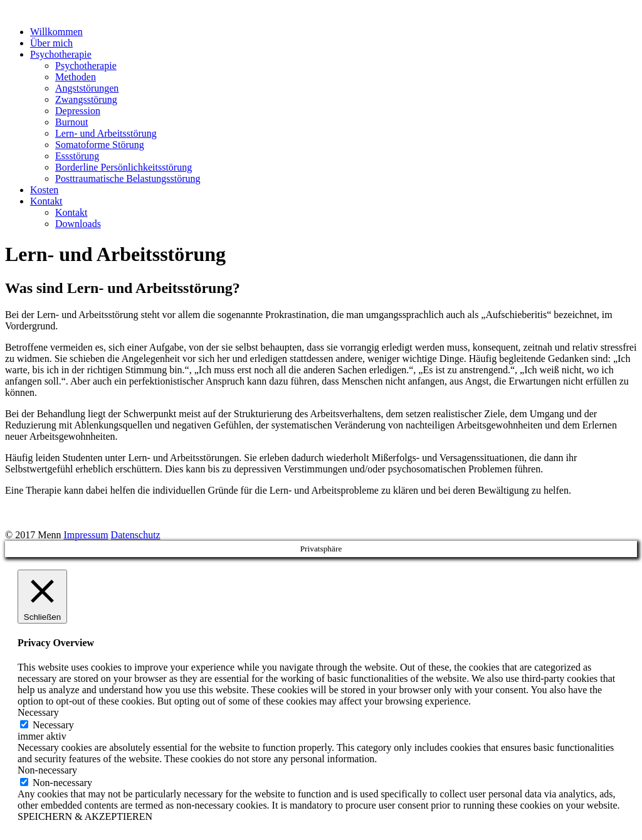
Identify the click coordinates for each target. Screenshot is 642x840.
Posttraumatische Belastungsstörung (128, 178)
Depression (78, 111)
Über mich (51, 43)
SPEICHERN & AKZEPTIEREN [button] (85, 816)
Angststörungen (87, 88)
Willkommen (56, 32)
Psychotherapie (61, 54)
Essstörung (77, 156)
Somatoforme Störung (100, 145)
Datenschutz (136, 535)
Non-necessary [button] (47, 770)
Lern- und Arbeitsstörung (106, 133)
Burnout (71, 122)
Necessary (53, 725)
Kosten (44, 190)
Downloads (78, 224)
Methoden (76, 77)
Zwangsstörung (86, 99)
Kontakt (46, 201)
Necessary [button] (38, 712)
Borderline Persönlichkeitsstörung (124, 167)
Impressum (86, 535)
